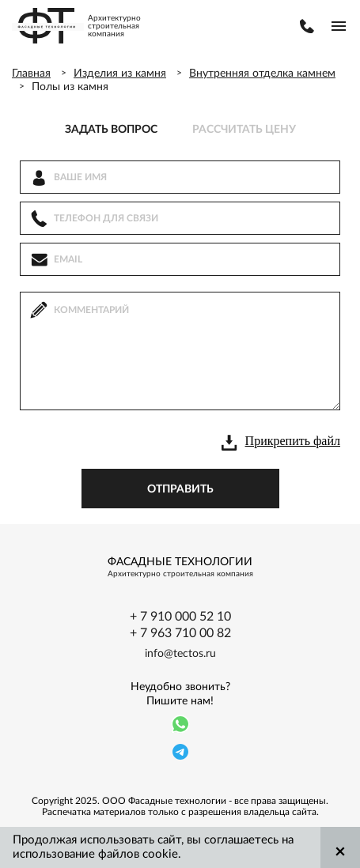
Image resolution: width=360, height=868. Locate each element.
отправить (180, 489)
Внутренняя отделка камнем (262, 74)
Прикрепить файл (293, 441)
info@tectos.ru (180, 654)
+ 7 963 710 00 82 (180, 633)
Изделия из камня (120, 74)
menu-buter (339, 26)
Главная (31, 74)
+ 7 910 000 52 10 (180, 617)
